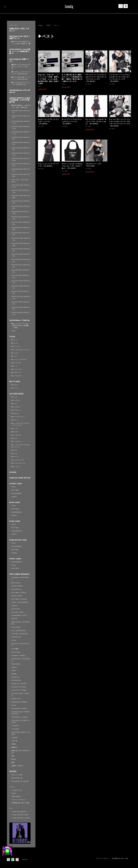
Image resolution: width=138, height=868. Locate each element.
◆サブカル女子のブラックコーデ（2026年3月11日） (21, 83)
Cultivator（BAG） (18, 612)
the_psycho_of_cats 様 (20, 781)
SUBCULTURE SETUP (20, 478)
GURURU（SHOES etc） (20, 634)
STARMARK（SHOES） (20, 709)
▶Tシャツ (15, 343)
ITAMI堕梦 (15, 649)
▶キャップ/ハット (18, 417)
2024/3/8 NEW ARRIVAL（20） (20, 271)
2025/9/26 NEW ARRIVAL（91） (21, 138)
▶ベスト (14, 356)
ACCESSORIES (17, 394)
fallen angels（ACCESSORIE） (21, 623)
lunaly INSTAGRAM (19, 812)
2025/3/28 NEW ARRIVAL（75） (21, 170)
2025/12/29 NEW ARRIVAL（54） (21, 122)
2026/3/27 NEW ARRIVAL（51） (21, 112)
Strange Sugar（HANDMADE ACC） (21, 713)
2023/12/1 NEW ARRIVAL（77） (21, 303)
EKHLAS (15, 619)
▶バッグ (14, 397)
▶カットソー (16, 346)
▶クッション (16, 466)
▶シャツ (14, 340)
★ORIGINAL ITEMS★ (20, 320)
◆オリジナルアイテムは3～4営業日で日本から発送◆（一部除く (21, 326)
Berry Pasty (16, 583)
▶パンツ (14, 388)
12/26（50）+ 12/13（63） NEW (20, 181)
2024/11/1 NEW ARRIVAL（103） (21, 191)
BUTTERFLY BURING (19, 599)
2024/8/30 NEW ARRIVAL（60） (21, 207)
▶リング (14, 428)
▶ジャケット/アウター (19, 359)
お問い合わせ (16, 796)
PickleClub (16, 677)
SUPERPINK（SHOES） (20, 717)
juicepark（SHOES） (19, 655)
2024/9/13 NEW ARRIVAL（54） (21, 202)
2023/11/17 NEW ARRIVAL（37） (21, 308)
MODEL (13, 771)
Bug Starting (16, 589)
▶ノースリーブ (17, 376)
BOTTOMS (15, 382)
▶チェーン (15, 420)
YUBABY (15, 738)
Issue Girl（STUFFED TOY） (20, 645)
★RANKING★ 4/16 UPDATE (20, 91)
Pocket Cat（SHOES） (20, 684)
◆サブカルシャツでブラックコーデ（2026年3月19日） (21, 73)
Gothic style (16, 484)
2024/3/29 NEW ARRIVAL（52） (21, 260)
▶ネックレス (16, 407)
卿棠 (13, 762)
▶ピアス (14, 450)
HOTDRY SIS (16, 637)
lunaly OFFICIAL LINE (20, 815)
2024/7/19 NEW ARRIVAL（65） (21, 223)
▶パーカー (15, 353)
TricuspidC (15, 729)
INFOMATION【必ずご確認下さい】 (20, 37)
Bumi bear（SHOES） (19, 593)
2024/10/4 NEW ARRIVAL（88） (21, 197)
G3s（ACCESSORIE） (19, 631)
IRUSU (14, 640)
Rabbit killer (16, 699)
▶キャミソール (17, 369)
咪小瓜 (14, 759)
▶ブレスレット (17, 410)
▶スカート (15, 385)
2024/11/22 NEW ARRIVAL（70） (21, 186)
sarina (14, 705)
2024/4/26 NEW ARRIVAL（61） (21, 250)
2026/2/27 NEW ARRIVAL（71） (21, 117)
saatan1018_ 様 (17, 778)
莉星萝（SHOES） (18, 766)
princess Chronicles (19, 687)
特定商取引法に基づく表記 (21, 803)
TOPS (48, 25)
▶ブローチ (15, 413)
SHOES (13, 472)
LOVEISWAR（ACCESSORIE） (21, 660)
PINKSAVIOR (16, 680)
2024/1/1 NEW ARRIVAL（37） (20, 292)
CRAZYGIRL (16, 609)
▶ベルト (14, 404)
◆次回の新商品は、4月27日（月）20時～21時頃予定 (21, 106)
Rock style (15, 502)
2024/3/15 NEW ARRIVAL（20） (21, 266)
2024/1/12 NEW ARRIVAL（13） (21, 287)
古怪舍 (14, 744)
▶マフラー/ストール (18, 463)
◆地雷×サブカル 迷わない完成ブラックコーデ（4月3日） (21, 67)
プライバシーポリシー (19, 800)
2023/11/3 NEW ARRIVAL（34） (21, 314)
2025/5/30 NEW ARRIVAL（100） (21, 159)
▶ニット (14, 366)
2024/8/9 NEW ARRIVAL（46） (20, 213)
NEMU (14, 671)
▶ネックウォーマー (18, 460)
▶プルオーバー (17, 373)
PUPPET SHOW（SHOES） (20, 694)
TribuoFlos (15, 726)
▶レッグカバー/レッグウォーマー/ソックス (20, 424)
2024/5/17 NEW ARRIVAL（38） (21, 244)
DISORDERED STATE (19, 615)
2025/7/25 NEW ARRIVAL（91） (21, 149)
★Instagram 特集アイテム (19, 60)
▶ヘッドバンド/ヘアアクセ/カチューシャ (21, 446)
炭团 (13, 756)
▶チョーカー (16, 400)
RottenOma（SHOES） (20, 702)
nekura (14, 667)
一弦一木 (14, 741)
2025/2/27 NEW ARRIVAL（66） (21, 175)
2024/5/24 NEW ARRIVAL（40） (21, 239)
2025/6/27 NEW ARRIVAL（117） (21, 154)
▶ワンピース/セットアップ (20, 350)
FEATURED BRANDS (19, 574)
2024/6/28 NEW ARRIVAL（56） (21, 229)
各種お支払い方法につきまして (19, 30)
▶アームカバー (17, 441)
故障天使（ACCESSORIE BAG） (21, 752)
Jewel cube (16, 652)
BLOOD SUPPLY (17, 586)
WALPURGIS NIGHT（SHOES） (21, 733)
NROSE (14, 674)
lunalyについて (17, 790)
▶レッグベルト (17, 435)
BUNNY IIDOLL (17, 596)
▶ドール (14, 453)
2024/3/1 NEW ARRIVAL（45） (20, 276)
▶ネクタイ (15, 432)
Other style (15, 559)
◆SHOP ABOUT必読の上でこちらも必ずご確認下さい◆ (21, 43)
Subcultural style (18, 540)
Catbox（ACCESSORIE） (20, 602)
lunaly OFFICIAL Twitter (21, 818)
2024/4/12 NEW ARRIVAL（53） (21, 255)
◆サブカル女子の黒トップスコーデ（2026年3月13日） (21, 78)
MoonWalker (16, 664)
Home (40, 25)
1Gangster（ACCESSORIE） (20, 578)
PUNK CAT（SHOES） (20, 690)
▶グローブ (15, 457)
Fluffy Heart (16, 627)
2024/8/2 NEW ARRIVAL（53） (20, 218)
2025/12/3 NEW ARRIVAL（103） (21, 128)
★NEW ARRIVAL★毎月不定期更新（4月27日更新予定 (20, 100)
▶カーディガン (17, 363)
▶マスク (14, 438)
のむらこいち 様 (17, 775)
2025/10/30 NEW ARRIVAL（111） (21, 133)
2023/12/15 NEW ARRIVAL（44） (21, 298)
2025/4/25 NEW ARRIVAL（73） (21, 165)
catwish (14, 606)
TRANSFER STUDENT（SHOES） (21, 721)
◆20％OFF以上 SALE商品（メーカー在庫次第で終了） (20, 51)
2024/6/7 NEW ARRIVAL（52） (20, 234)
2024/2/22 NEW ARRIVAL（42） (21, 282)
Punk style (15, 521)
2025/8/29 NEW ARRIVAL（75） (21, 144)
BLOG (14, 793)
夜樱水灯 (14, 747)
